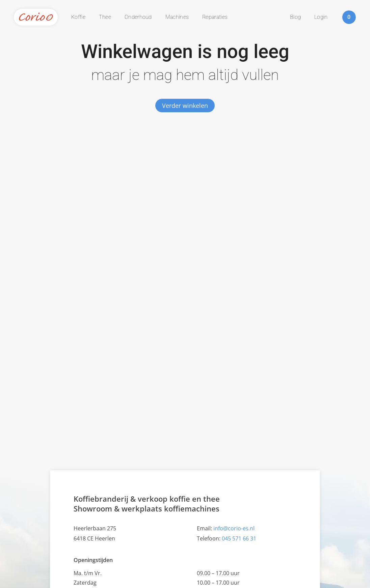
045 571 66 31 (239, 538)
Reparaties (215, 17)
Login (321, 17)
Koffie (78, 17)
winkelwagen (349, 17)
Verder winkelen (185, 106)
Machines (177, 17)
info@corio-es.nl (234, 528)
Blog (295, 17)
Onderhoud (138, 17)
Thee (105, 17)
